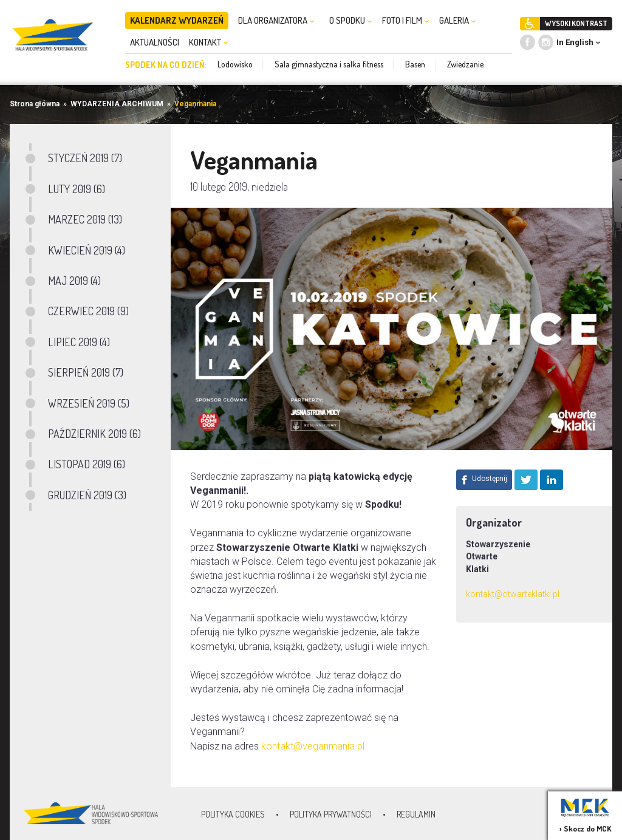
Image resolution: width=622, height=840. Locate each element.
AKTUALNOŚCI (155, 42)
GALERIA (458, 20)
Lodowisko (235, 64)
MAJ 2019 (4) (74, 281)
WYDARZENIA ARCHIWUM (117, 104)
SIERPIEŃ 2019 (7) (86, 372)
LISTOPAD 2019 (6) (87, 464)
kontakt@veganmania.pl (313, 746)
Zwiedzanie (465, 64)
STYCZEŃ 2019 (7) (85, 158)
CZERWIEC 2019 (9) (88, 311)
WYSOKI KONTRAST (576, 23)
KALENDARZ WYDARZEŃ (177, 20)
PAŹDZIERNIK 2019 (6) (94, 434)
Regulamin (416, 814)
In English (575, 42)
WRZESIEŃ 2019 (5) (89, 403)
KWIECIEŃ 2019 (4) (87, 250)
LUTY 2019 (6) (77, 189)
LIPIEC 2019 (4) (79, 342)
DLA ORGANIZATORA (276, 20)
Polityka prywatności (331, 814)
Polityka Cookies (233, 814)
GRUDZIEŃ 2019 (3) (87, 495)
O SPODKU (351, 20)
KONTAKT (209, 42)
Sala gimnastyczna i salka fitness (329, 64)
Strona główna (35, 104)
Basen (415, 64)
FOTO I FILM (406, 20)
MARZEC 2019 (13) (85, 219)
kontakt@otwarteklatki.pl (513, 594)
